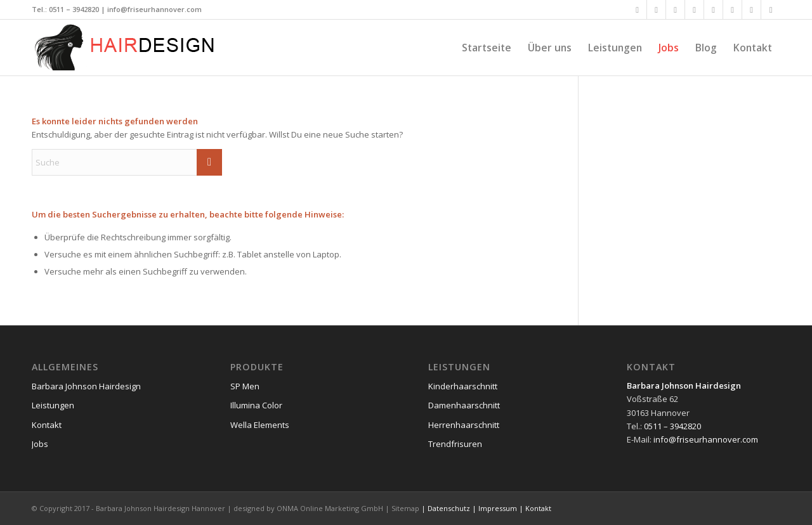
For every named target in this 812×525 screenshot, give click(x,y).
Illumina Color (256, 405)
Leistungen (53, 405)
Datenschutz (449, 508)
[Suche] (127, 162)
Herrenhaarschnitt (464, 425)
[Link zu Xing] (675, 10)
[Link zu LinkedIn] (694, 10)
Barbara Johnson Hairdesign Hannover (160, 508)
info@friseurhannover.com (154, 9)
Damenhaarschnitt (464, 405)
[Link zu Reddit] (771, 10)
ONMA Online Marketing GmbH (330, 508)
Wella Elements (260, 425)
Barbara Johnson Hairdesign (86, 386)
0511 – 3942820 (74, 9)
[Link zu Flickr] (713, 10)
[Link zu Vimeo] (732, 10)
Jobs (40, 444)
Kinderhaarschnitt (463, 386)
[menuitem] (487, 48)
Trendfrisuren (455, 444)
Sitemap (405, 508)
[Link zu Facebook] (637, 10)
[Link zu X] (656, 10)
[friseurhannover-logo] (127, 48)
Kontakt (47, 425)
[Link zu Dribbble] (751, 10)
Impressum (498, 508)
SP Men (245, 386)
